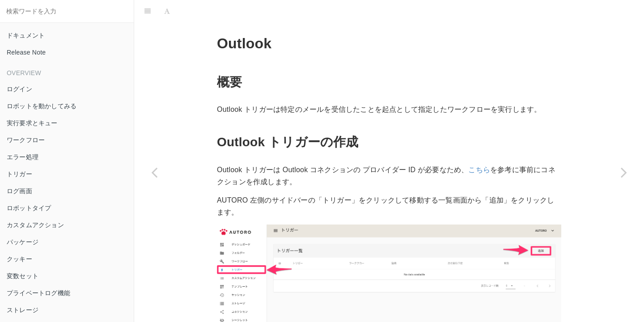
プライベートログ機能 (38, 293)
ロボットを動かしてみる (42, 106)
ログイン (19, 89)
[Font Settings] (167, 11)
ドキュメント (26, 35)
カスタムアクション (35, 225)
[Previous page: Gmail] (154, 172)
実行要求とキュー (32, 123)
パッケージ (23, 242)
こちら (479, 170)
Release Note (26, 52)
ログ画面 (19, 191)
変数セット (23, 276)
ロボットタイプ (29, 208)
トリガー (19, 174)
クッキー (19, 259)
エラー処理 (23, 157)
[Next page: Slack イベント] (624, 172)
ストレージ (23, 310)
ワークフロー (26, 140)
